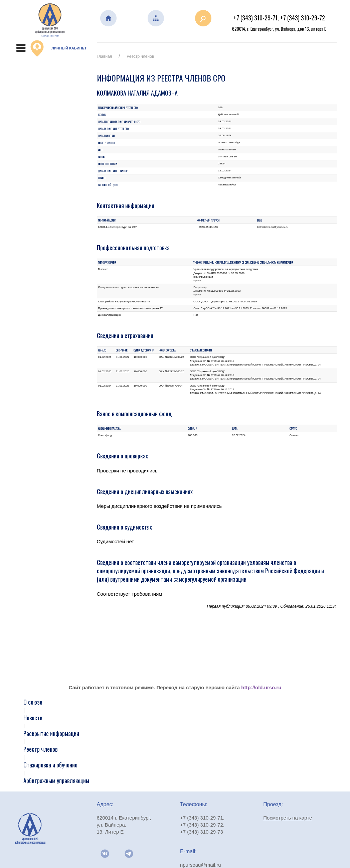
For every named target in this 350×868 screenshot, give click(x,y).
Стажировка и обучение (50, 765)
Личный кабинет (58, 48)
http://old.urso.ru (261, 687)
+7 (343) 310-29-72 (303, 18)
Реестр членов (140, 56)
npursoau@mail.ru (201, 865)
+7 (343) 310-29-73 (202, 832)
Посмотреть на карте (288, 818)
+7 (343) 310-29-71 (255, 18)
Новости (33, 718)
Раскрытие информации (51, 733)
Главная (105, 56)
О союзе (33, 702)
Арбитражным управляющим (56, 780)
